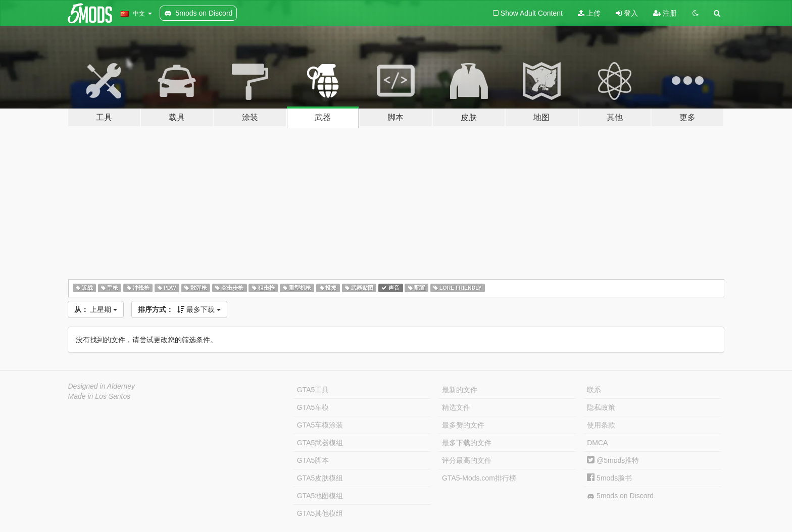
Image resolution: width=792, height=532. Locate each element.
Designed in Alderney (102, 386)
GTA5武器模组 (320, 443)
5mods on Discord (620, 496)
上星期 (96, 309)
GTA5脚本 (313, 460)
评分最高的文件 (467, 460)
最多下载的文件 (467, 443)
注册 (665, 13)
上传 (589, 13)
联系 (594, 390)
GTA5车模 (313, 407)
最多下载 (179, 309)
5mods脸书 (609, 478)
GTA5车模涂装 (320, 425)
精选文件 (456, 407)
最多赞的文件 (463, 425)
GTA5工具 (313, 390)
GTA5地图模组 (320, 496)
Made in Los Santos (100, 396)
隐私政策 (601, 407)
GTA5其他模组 (320, 513)
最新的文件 (460, 390)
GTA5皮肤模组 (320, 478)
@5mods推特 (613, 460)
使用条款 (601, 425)
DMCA (597, 443)
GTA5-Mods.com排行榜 (479, 478)
